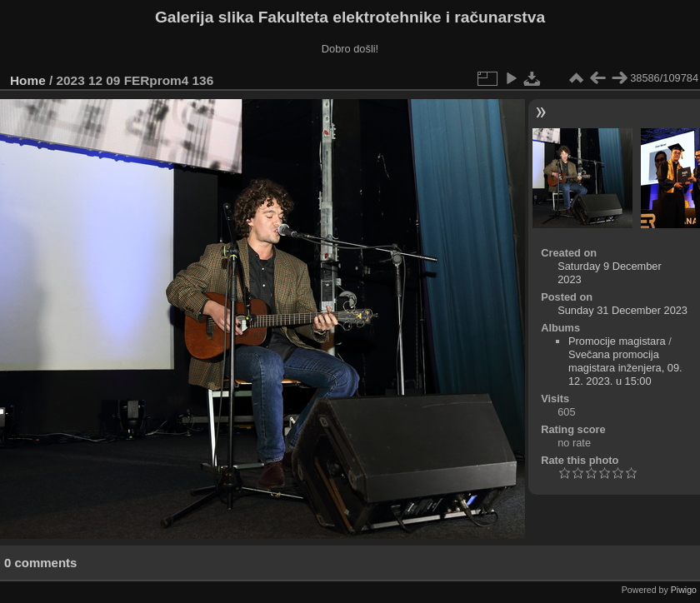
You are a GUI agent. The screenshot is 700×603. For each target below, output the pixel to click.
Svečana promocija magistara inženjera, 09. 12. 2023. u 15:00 (625, 368)
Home (28, 80)
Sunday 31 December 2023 (622, 310)
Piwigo (684, 590)
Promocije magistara (617, 341)
